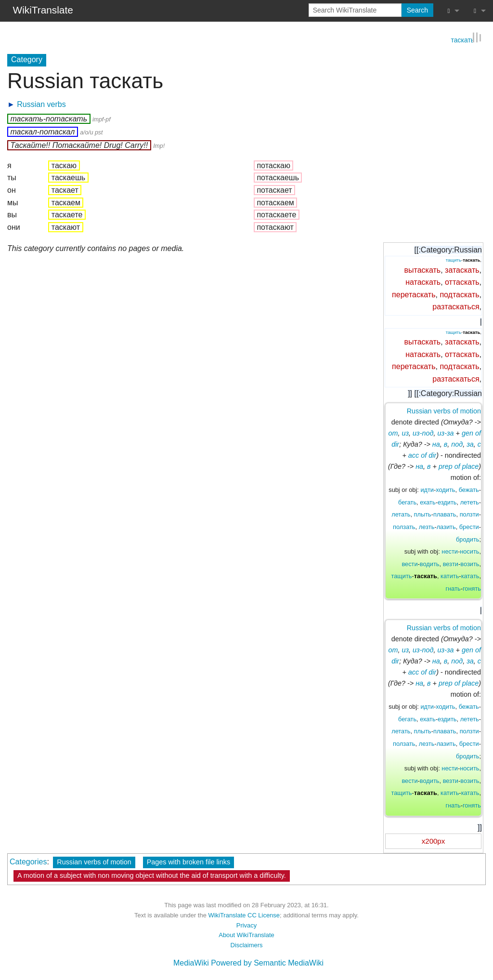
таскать (462, 39)
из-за (446, 433)
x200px (433, 841)
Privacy (246, 925)
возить (470, 564)
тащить (454, 260)
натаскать (423, 282)
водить (430, 564)
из (405, 433)
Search (417, 10)
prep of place (459, 466)
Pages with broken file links (189, 862)
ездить (447, 502)
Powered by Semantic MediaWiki (267, 963)
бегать (407, 502)
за (470, 444)
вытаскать (423, 270)
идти (427, 490)
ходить (445, 490)
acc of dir (422, 455)
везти (451, 564)
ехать (428, 502)
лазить (446, 527)
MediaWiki (191, 963)
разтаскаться (456, 307)
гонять (472, 589)
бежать (469, 490)
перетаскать (414, 295)
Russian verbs (41, 104)
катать (470, 576)
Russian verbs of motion (444, 411)
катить (450, 576)
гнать (453, 589)
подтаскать (459, 295)
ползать (404, 527)
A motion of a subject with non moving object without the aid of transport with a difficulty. (152, 875)
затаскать (462, 270)
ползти (469, 514)
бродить (467, 539)
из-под (423, 433)
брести (469, 527)
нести (450, 551)
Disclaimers (247, 945)
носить (469, 551)
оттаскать (462, 282)
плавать (445, 514)
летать (401, 514)
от (393, 433)
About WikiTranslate (246, 935)
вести (409, 564)
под (457, 444)
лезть (427, 527)
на (436, 444)
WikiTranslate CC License (244, 915)
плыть (423, 514)
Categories (28, 862)
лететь (470, 502)
